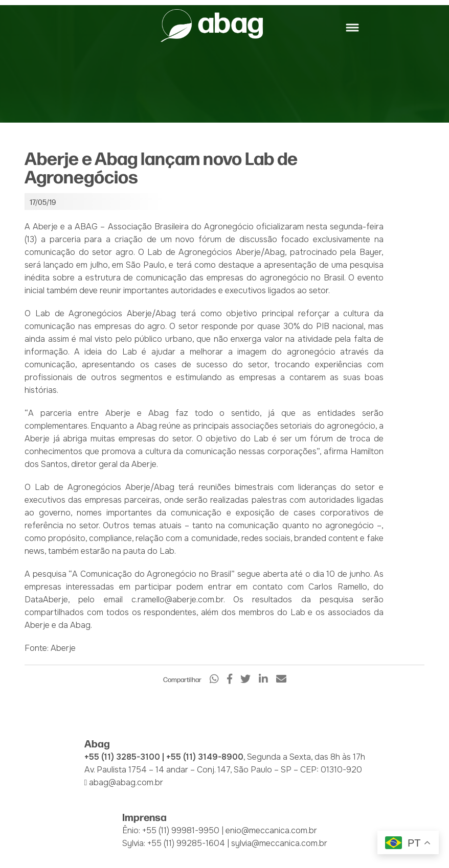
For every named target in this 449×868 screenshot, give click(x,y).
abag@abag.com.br (126, 782)
